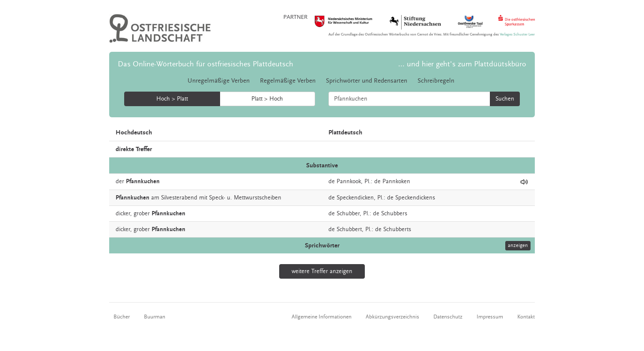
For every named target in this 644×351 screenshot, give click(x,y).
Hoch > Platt (172, 99)
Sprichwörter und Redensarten (367, 81)
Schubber (348, 214)
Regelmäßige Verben (288, 81)
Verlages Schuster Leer (517, 34)
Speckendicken (355, 198)
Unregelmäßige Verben (219, 81)
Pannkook (349, 181)
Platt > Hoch (267, 99)
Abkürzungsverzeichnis (392, 317)
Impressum (490, 317)
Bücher (122, 317)
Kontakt (526, 317)
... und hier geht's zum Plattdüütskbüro (462, 64)
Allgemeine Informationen (322, 317)
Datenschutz (448, 317)
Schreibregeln (436, 81)
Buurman (155, 317)
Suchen (505, 99)
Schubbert (349, 229)
